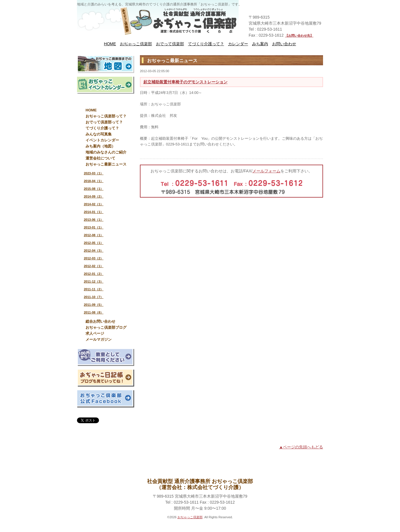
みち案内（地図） (100, 146)
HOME (110, 44)
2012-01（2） (94, 274)
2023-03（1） (94, 173)
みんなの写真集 (99, 134)
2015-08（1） (94, 189)
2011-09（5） (94, 305)
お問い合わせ (284, 44)
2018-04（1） (94, 181)
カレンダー (238, 44)
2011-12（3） (94, 281)
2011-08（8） (94, 312)
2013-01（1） (94, 227)
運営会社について (100, 158)
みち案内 (260, 44)
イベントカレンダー (102, 140)
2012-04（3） (94, 251)
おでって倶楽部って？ (104, 122)
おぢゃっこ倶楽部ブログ (106, 327)
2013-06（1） (94, 220)
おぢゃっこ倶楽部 (136, 44)
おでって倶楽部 (170, 44)
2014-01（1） (94, 212)
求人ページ (95, 333)
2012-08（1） (94, 235)
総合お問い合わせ (100, 321)
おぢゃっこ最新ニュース (106, 164)
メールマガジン (99, 339)
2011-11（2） (94, 289)
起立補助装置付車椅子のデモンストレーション (185, 82)
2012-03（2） (94, 258)
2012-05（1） (94, 243)
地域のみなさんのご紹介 (106, 152)
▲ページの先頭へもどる (301, 447)
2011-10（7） (94, 297)
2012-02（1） (94, 266)
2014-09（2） (94, 196)
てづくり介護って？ (206, 44)
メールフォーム (266, 171)
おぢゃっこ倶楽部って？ (106, 116)
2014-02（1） (94, 204)
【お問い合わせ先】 (299, 36)
